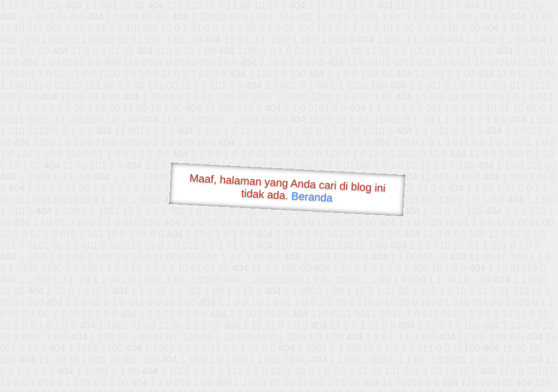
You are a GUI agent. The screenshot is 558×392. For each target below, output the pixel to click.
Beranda (312, 197)
